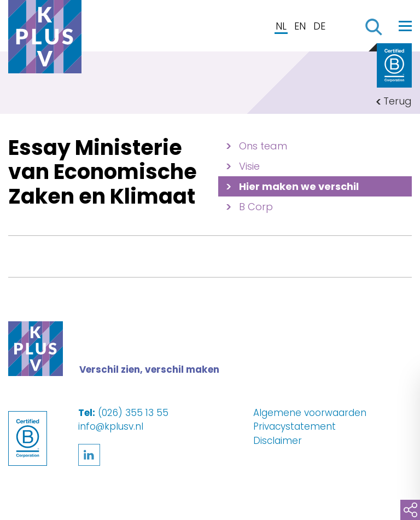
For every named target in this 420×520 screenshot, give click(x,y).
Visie (249, 166)
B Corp (256, 207)
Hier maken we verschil (299, 186)
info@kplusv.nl (111, 426)
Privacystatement (294, 426)
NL (281, 26)
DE (319, 26)
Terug (398, 101)
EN (300, 26)
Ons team (263, 146)
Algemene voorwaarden (310, 413)
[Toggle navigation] (405, 26)
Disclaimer (278, 441)
